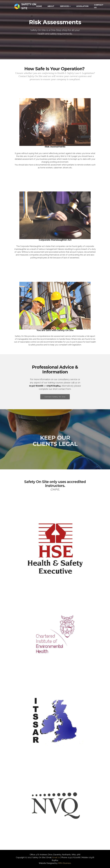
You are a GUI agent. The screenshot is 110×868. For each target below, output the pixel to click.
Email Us (56, 857)
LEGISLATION (82, 6)
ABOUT (51, 6)
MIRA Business (64, 863)
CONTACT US (99, 6)
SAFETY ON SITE (29, 6)
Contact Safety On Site (55, 401)
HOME (39, 6)
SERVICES (64, 6)
